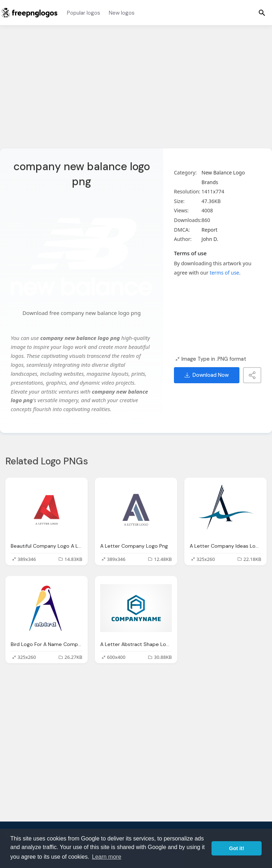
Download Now (207, 375)
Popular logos (84, 13)
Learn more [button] (107, 857)
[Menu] (262, 13)
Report (210, 230)
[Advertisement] (136, 91)
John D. (210, 239)
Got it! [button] (237, 848)
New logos (122, 13)
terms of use (224, 273)
